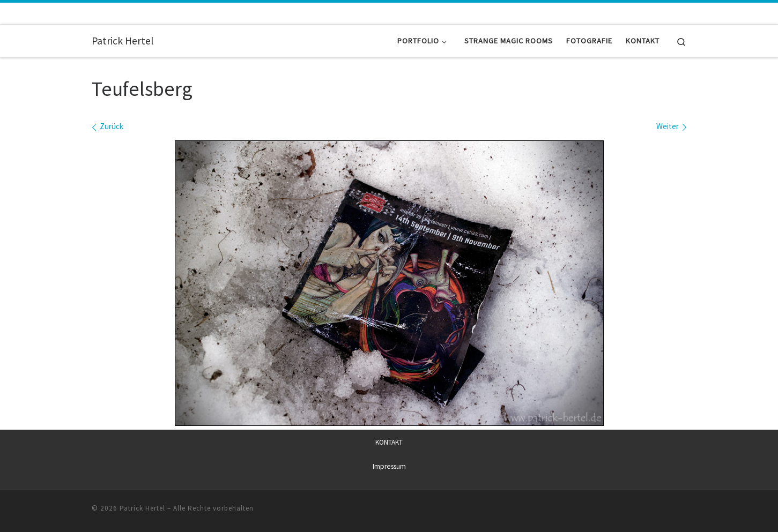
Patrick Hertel (142, 508)
